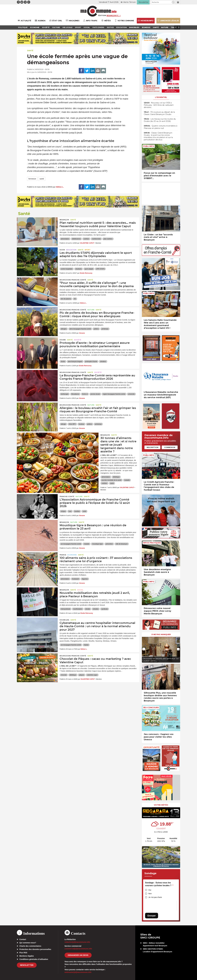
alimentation (65, 239)
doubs (63, 361)
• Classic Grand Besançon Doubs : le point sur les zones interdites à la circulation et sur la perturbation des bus (158, 136)
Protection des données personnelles (35, 949)
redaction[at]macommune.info (77, 942)
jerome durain (95, 394)
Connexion (170, 447)
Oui (150, 890)
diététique (116, 477)
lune (70, 511)
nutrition (86, 239)
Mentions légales (27, 956)
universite (131, 394)
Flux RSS (23, 953)
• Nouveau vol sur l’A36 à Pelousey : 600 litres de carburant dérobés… (159, 105)
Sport (88, 250)
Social (80, 590)
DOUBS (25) (64, 620)
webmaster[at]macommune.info (78, 972)
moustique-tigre (97, 544)
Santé (30, 51)
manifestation (78, 609)
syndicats (104, 609)
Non (150, 894)
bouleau (81, 424)
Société (78, 340)
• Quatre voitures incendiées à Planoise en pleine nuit (161, 127)
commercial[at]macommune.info (78, 949)
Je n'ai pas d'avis (155, 897)
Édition (102, 15)
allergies (64, 329)
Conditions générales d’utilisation (34, 959)
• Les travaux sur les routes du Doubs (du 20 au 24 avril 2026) (160, 120)
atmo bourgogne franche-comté (80, 329)
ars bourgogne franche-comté (71, 544)
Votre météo (161, 805)
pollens (96, 329)
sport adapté (89, 269)
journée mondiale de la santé (112, 480)
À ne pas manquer (161, 634)
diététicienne (76, 239)
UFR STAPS (100, 269)
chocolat (64, 675)
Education (71, 250)
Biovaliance (75, 394)
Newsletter (27, 965)
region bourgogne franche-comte (114, 394)
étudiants (79, 269)
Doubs (63, 340)
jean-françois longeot (75, 361)
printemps (105, 329)
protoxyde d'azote (91, 361)
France (63, 555)
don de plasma (66, 299)
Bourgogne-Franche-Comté (73, 280)
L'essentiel (161, 97)
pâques (82, 675)
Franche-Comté (67, 496)
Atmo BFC (72, 424)
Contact (23, 939)
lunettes (77, 511)
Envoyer (152, 916)
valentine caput (92, 675)
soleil (84, 511)
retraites (96, 609)
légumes (85, 579)
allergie (63, 424)
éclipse (63, 511)
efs (75, 299)
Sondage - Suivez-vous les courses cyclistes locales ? (159, 884)
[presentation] (144, 649)
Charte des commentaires (30, 946)
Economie (72, 555)
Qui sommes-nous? (28, 943)
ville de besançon (122, 544)
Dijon (62, 250)
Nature (91, 310)
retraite (88, 609)
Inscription (152, 447)
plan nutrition (108, 239)
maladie (127, 480)
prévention (109, 544)
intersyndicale (66, 609)
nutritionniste (96, 239)
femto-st (85, 394)
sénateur (103, 361)
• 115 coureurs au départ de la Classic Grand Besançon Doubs (159, 113)
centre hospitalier (67, 269)
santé (42, 179)
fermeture (32, 179)
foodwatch (76, 579)
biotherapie (65, 394)
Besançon (64, 220)
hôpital (86, 645)
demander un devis (78, 955)
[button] (173, 2)
